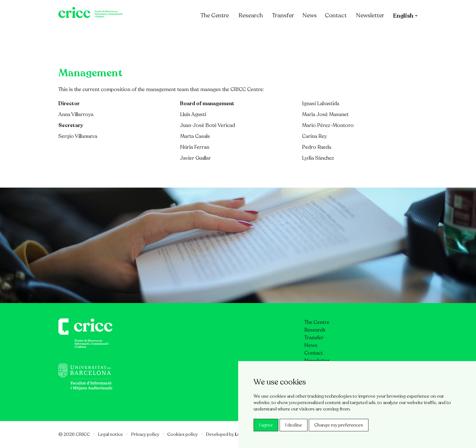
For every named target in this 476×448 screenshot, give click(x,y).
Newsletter (370, 33)
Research (251, 33)
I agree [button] (266, 425)
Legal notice (110, 434)
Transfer (283, 33)
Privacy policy (145, 434)
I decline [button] (294, 425)
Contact (336, 33)
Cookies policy (182, 434)
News (310, 33)
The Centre (215, 33)
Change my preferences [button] (339, 425)
